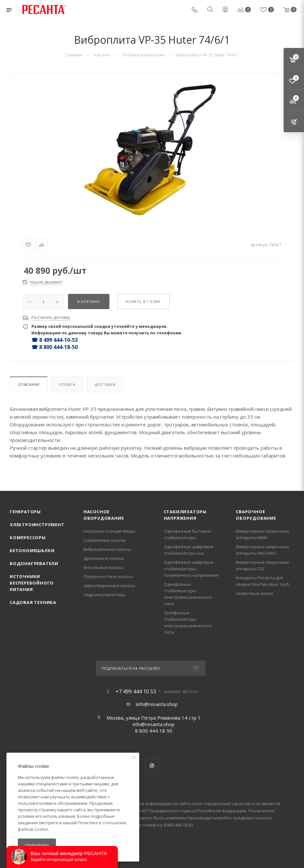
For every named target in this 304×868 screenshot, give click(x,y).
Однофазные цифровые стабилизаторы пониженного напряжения (191, 569)
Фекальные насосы (104, 567)
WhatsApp (152, 765)
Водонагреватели (34, 563)
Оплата (67, 384)
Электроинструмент (37, 525)
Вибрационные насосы (107, 549)
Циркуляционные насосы (109, 585)
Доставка (105, 384)
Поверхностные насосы (108, 576)
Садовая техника (33, 602)
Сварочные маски (254, 593)
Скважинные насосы (105, 540)
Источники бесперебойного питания (32, 583)
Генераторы (25, 512)
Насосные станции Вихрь (110, 531)
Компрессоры (28, 538)
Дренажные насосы (104, 558)
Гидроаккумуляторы (105, 595)
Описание (29, 384)
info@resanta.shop (157, 704)
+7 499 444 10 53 (136, 691)
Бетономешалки (32, 550)
